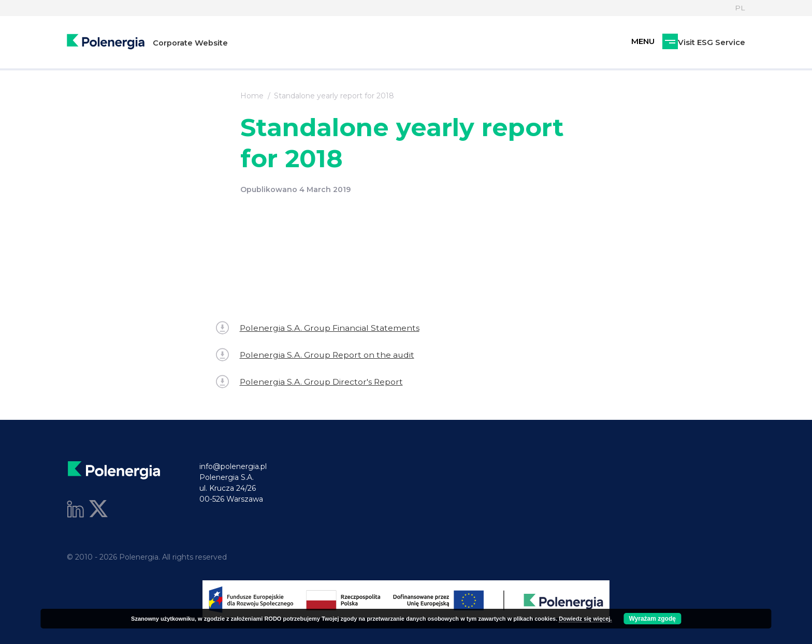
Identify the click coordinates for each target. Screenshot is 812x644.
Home (252, 96)
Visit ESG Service (657, 43)
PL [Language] (740, 8)
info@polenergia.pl (233, 466)
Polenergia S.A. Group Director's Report (310, 382)
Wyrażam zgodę (652, 619)
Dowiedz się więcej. (585, 619)
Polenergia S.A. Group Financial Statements (318, 328)
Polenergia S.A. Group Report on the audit (316, 355)
